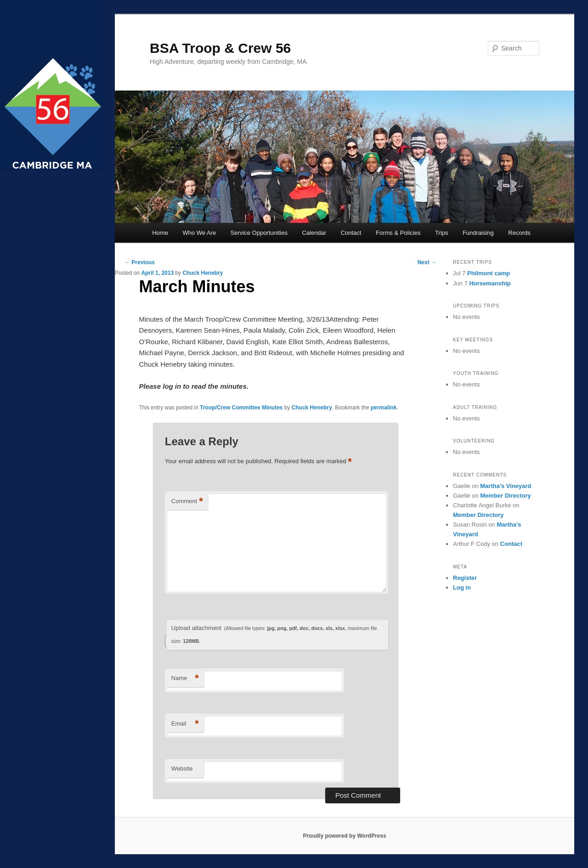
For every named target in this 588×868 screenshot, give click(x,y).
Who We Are (199, 233)
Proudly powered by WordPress (344, 836)
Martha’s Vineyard (506, 486)
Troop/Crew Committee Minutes (241, 408)
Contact (351, 233)
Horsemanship (490, 283)
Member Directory (506, 496)
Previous (140, 262)
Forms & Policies (398, 233)
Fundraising (478, 233)
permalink (384, 408)
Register (465, 578)
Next (427, 262)
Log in (462, 587)
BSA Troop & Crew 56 (220, 48)
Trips (441, 233)
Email (185, 724)
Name (185, 678)
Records (519, 233)
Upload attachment (274, 634)
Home (160, 233)
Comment (187, 502)
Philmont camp (489, 273)
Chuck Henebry (203, 273)
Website (182, 769)
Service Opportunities (259, 233)
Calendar (314, 233)
